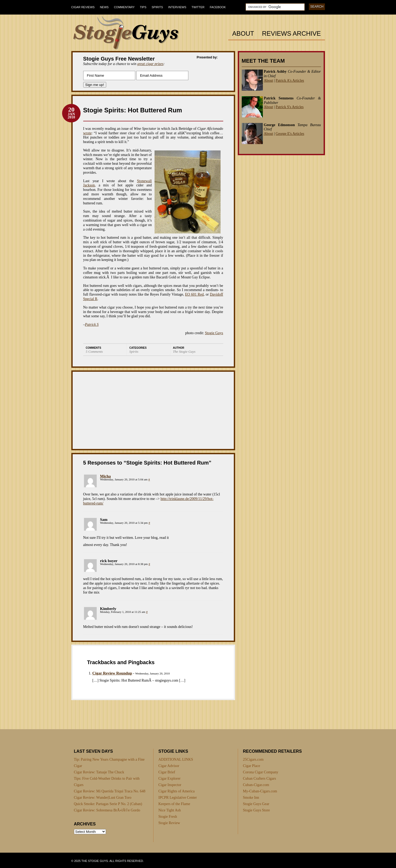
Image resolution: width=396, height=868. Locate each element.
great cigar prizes (150, 64)
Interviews (177, 7)
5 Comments (94, 352)
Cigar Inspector (170, 785)
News (104, 7)
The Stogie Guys (184, 352)
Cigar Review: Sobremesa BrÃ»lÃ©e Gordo (107, 810)
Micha (106, 476)
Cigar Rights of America (177, 791)
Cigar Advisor (169, 766)
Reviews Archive (292, 34)
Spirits (157, 7)
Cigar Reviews (83, 7)
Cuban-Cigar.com (256, 785)
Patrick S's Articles (290, 107)
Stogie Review (169, 823)
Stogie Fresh (168, 817)
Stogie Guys (214, 333)
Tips (143, 7)
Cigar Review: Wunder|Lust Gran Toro (103, 798)
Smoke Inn (251, 798)
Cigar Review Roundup (112, 673)
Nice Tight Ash (170, 810)
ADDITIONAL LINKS (176, 759)
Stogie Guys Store (257, 810)
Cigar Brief (167, 772)
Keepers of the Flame (174, 804)
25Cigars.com (253, 759)
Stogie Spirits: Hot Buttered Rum (133, 110)
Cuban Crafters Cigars (260, 779)
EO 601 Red (194, 294)
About (243, 34)
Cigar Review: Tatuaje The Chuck (99, 772)
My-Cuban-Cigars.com (260, 791)
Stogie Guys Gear (256, 804)
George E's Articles (290, 134)
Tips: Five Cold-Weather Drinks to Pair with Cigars (107, 782)
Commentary (124, 7)
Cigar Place (252, 766)
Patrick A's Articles (290, 81)
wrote (87, 133)
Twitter (198, 7)
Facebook (218, 7)
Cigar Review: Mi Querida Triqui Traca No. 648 (110, 791)
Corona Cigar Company (261, 772)
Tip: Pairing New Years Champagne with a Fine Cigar (109, 763)
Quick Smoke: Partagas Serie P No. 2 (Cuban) (108, 804)
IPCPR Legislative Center (178, 798)
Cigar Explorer (170, 779)
